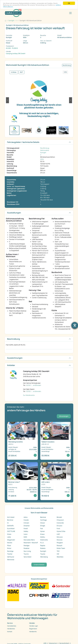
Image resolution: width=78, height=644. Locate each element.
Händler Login (34, 626)
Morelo (10, 543)
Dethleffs (10, 526)
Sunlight (43, 153)
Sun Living (27, 551)
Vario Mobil (27, 557)
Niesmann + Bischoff (31, 543)
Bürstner (10, 520)
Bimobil (59, 517)
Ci (8, 523)
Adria (25, 517)
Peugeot (60, 543)
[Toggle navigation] (70, 13)
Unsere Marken (39, 565)
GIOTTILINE (11, 531)
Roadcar (27, 548)
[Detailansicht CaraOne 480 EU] (23, 441)
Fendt (26, 529)
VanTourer (11, 557)
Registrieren (33, 629)
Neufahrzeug (45, 148)
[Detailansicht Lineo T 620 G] (23, 481)
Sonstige (10, 551)
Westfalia (60, 557)
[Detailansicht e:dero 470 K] (56, 481)
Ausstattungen (14, 213)
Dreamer (27, 526)
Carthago (44, 520)
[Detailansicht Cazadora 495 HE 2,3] (56, 441)
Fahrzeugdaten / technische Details (23, 142)
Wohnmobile (45, 150)
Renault (59, 546)
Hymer (43, 531)
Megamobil (11, 540)
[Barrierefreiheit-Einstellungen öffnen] (75, 325)
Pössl (9, 546)
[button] (7, 100)
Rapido (43, 546)
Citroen (26, 523)
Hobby (26, 531)
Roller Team (61, 548)
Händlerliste (11, 629)
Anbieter (11, 365)
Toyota (43, 554)
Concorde (60, 523)
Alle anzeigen (64, 416)
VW (58, 554)
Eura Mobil (11, 529)
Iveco (26, 534)
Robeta (43, 548)
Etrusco (59, 526)
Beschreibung (14, 339)
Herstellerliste (12, 626)
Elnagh (43, 526)
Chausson (60, 520)
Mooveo (60, 540)
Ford (58, 529)
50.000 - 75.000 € (12, 48)
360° (21, 72)
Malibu (43, 537)
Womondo (11, 560)
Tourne (26, 554)
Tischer (10, 554)
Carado (26, 520)
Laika (9, 537)
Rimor (9, 548)
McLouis (60, 537)
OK (69, 3)
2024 (42, 159)
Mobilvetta (44, 540)
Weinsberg (44, 557)
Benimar (43, 517)
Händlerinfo (33, 632)
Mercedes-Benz (29, 540)
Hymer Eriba (61, 531)
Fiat (42, 529)
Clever (43, 523)
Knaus (42, 534)
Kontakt (10, 632)
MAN (25, 537)
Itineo (9, 534)
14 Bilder (14, 72)
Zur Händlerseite (29, 395)
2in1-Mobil (11, 517)
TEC (58, 551)
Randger (27, 546)
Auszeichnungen (15, 358)
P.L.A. (42, 543)
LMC (58, 534)
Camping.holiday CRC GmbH (16, 53)
